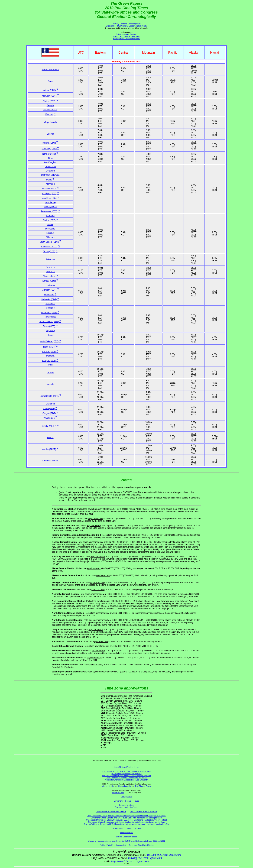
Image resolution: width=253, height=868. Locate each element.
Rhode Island (49, 276)
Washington (49, 418)
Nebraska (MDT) (49, 313)
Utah (50, 365)
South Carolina (50, 110)
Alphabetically (108, 786)
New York (50, 267)
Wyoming (50, 331)
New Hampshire (49, 198)
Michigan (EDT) (49, 193)
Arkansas (50, 259)
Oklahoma (50, 237)
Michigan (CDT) (49, 290)
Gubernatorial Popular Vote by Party (127, 773)
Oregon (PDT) (49, 413)
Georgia (50, 105)
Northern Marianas (50, 70)
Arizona (50, 373)
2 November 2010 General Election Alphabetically (127, 26)
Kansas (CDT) (49, 281)
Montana (50, 356)
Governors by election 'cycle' (127, 807)
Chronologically (124, 786)
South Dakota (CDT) (49, 242)
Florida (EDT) (49, 101)
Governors (118, 801)
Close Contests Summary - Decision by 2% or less (126, 778)
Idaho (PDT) (49, 409)
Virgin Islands (50, 122)
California (50, 404)
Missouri (50, 233)
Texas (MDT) (49, 326)
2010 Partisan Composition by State (126, 828)
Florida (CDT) (49, 220)
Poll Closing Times (143, 786)
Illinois (50, 225)
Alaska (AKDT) (49, 426)
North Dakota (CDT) (49, 341)
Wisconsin (50, 304)
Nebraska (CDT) (49, 299)
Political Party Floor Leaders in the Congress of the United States (126, 845)
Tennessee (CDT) (49, 247)
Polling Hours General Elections (126, 38)
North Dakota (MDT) (49, 396)
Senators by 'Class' (127, 805)
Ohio (50, 158)
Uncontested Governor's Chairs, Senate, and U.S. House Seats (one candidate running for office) (127, 820)
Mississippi (50, 229)
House (136, 801)
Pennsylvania (50, 207)
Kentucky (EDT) (49, 96)
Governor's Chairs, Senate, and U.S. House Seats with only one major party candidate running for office (126, 824)
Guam (50, 81)
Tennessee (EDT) (49, 211)
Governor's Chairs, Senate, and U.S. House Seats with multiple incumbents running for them (126, 822)
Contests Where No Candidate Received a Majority (126, 780)
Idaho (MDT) (49, 347)
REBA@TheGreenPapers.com (164, 855)
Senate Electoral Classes (126, 837)
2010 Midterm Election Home (126, 767)
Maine (49, 180)
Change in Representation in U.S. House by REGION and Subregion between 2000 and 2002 (126, 841)
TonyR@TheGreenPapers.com (145, 858)
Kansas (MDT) (49, 352)
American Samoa (50, 461)
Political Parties (127, 833)
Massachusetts (49, 189)
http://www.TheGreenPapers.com (130, 861)
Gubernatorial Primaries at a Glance (111, 811)
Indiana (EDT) (49, 90)
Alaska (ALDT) (49, 449)
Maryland (50, 184)
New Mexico (50, 317)
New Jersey (50, 202)
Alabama (50, 216)
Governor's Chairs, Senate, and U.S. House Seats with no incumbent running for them (126, 818)
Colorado (50, 308)
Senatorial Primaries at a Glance (144, 811)
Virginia (50, 134)
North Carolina (49, 154)
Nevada (50, 384)
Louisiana (50, 285)
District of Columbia (50, 175)
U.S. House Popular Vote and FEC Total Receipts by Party (126, 776)
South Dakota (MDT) (49, 322)
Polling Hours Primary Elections (126, 36)
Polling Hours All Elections (126, 34)
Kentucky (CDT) (49, 149)
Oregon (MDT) (49, 361)
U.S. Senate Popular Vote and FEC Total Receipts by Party (126, 771)
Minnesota (49, 295)
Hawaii (50, 438)
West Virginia (50, 162)
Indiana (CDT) (49, 143)
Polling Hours (126, 797)
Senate (128, 801)
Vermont (49, 114)
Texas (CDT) (49, 251)
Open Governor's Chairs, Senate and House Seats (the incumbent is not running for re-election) (126, 816)
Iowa (50, 335)
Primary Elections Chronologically (127, 24)
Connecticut (50, 167)
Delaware (50, 171)
